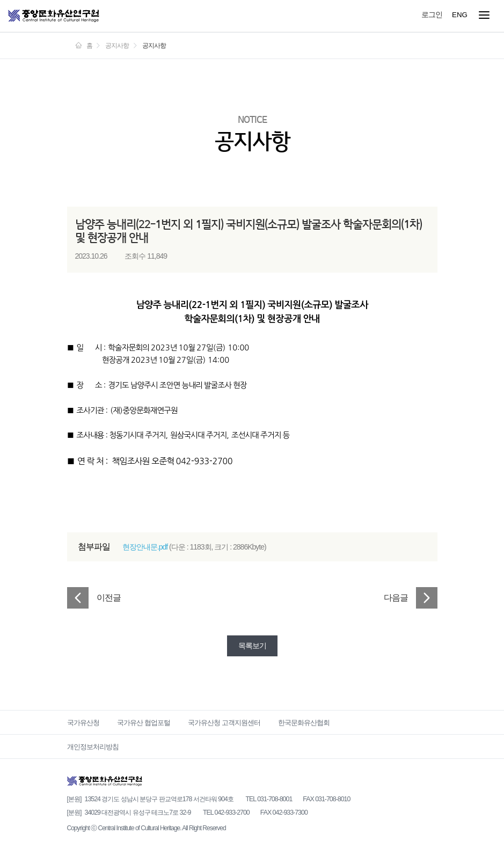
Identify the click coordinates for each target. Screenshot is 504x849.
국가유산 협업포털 (144, 723)
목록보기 (252, 646)
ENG (460, 15)
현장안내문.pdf (145, 547)
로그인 (432, 14)
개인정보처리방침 (93, 747)
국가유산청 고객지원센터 (224, 723)
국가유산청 (83, 723)
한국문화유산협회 (304, 723)
